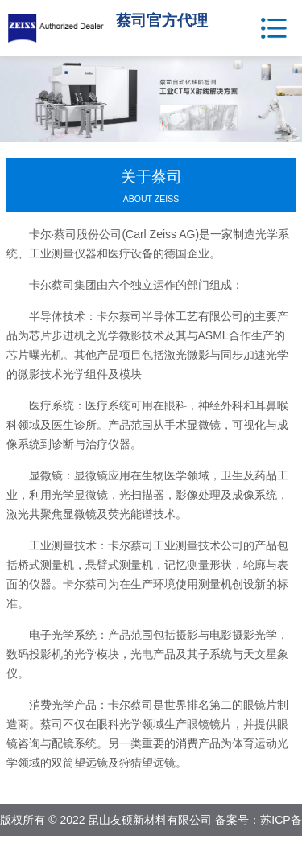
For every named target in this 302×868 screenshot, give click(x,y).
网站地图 (190, 852)
